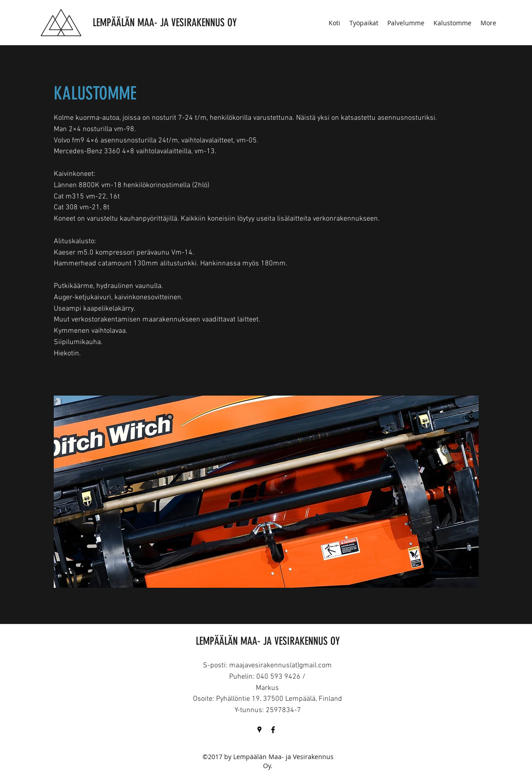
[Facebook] (273, 730)
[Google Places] (259, 730)
